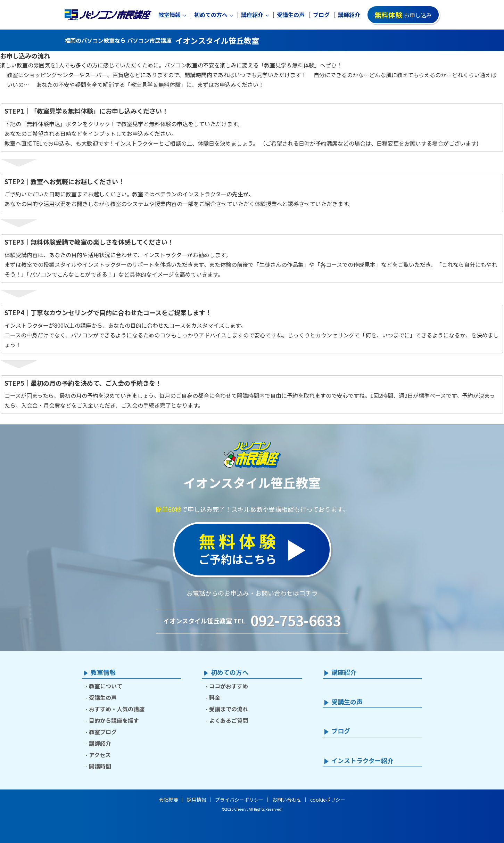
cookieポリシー (328, 800)
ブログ (321, 15)
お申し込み (403, 15)
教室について (106, 686)
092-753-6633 (296, 620)
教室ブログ (103, 732)
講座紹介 (252, 15)
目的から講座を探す (114, 720)
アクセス (100, 755)
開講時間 (100, 766)
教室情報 (170, 15)
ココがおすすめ (229, 686)
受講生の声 (291, 15)
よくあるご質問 (229, 720)
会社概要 (168, 800)
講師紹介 (349, 15)
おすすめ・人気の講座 (117, 709)
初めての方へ (211, 15)
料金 (215, 697)
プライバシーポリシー (239, 800)
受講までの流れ (229, 709)
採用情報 (197, 800)
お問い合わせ (287, 800)
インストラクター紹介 (362, 761)
